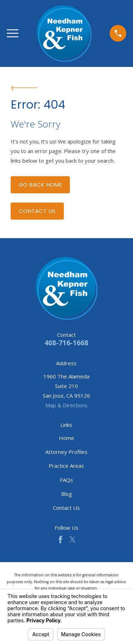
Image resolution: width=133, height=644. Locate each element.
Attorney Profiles (66, 452)
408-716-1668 (66, 343)
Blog (66, 494)
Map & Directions (66, 405)
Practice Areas (66, 466)
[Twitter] (73, 540)
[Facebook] (60, 540)
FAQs (66, 480)
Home (66, 438)
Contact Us (37, 211)
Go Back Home (40, 185)
